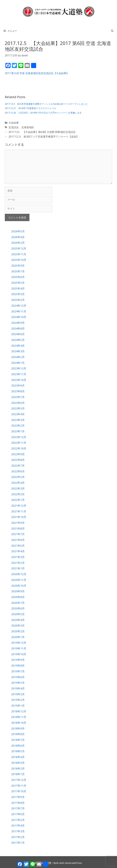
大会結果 (14, 123)
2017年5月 (18, 820)
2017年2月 (18, 837)
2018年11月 (19, 717)
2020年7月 (18, 603)
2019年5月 (18, 683)
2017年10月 (19, 791)
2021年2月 (18, 563)
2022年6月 (18, 471)
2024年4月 (18, 346)
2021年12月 (19, 506)
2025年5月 (18, 283)
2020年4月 (18, 620)
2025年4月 (18, 288)
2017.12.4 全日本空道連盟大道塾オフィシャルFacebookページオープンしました (46, 104)
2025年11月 (19, 254)
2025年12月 (19, 248)
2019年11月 (19, 648)
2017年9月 (18, 797)
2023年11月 (19, 374)
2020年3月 (18, 626)
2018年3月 (18, 763)
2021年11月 (19, 511)
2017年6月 (18, 814)
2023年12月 (19, 368)
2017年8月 (18, 803)
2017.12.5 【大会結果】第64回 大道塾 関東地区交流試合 (42, 132)
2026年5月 (18, 231)
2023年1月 (18, 431)
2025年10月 (19, 260)
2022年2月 (18, 494)
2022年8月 (18, 460)
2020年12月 (19, 574)
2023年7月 (18, 397)
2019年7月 (18, 671)
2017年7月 (18, 808)
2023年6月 (18, 403)
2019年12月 (19, 643)
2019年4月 (18, 688)
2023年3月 (18, 420)
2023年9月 (18, 385)
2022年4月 (18, 483)
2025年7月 (18, 271)
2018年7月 (18, 740)
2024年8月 (18, 328)
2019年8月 (18, 666)
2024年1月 (18, 363)
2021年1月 (18, 568)
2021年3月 (18, 557)
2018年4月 (18, 757)
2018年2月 (18, 768)
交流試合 (14, 127)
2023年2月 (18, 426)
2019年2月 (18, 700)
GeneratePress (73, 863)
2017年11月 (19, 786)
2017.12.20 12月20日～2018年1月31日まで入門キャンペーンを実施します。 (44, 113)
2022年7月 (18, 466)
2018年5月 (18, 751)
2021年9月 (18, 523)
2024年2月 (18, 357)
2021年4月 (18, 551)
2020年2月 (18, 631)
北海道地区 (28, 127)
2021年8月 (18, 528)
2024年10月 (19, 317)
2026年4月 (18, 237)
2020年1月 (18, 637)
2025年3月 (18, 294)
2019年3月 (18, 694)
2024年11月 (19, 311)
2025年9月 (18, 266)
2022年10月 (19, 448)
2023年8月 (18, 391)
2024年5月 (18, 340)
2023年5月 (18, 408)
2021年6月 (18, 540)
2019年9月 (18, 660)
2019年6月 (18, 677)
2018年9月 (18, 728)
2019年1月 (18, 706)
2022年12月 (19, 437)
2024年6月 (18, 334)
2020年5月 (18, 614)
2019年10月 (19, 654)
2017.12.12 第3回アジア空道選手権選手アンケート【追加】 (44, 137)
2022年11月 (19, 443)
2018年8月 (18, 734)
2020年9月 (18, 591)
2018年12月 (19, 711)
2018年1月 (18, 774)
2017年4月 (18, 825)
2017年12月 (19, 780)
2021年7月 (18, 534)
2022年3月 (18, 488)
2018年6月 (18, 746)
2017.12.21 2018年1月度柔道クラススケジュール (30, 108)
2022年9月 (18, 454)
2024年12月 (19, 306)
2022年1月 (18, 500)
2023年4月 (18, 414)
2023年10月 (19, 380)
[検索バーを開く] (112, 31)
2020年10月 (19, 586)
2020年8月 (18, 597)
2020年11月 (19, 580)
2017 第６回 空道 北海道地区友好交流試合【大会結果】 (37, 73)
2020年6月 (18, 608)
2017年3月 (18, 831)
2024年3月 (18, 351)
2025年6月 (18, 277)
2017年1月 (18, 843)
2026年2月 (18, 243)
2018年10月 (19, 723)
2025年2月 (18, 300)
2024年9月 (18, 323)
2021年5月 (18, 546)
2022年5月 (18, 477)
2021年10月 (19, 517)
